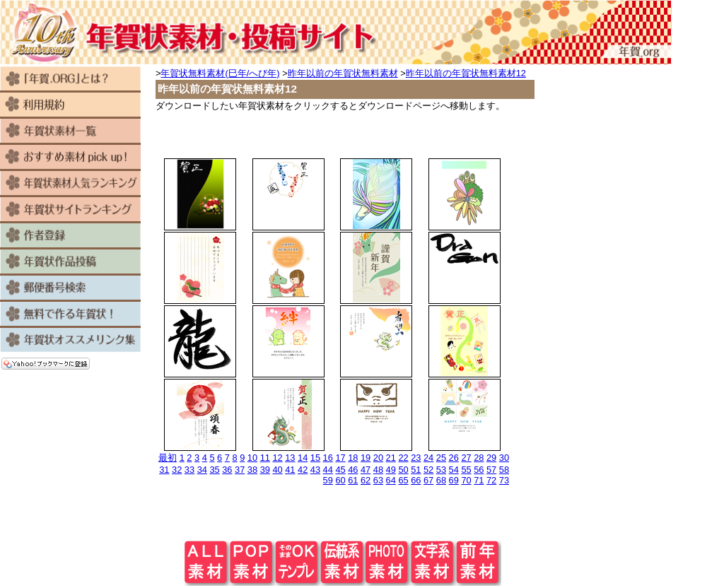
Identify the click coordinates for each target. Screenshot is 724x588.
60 (340, 480)
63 (378, 480)
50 (403, 470)
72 (491, 480)
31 (164, 470)
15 (315, 458)
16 (328, 458)
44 (328, 470)
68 (441, 480)
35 (214, 470)
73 (504, 480)
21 (391, 458)
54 (454, 470)
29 (491, 458)
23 (416, 458)
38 (252, 470)
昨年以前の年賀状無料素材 (343, 73)
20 (378, 458)
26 (454, 458)
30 (504, 458)
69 (454, 480)
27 (466, 458)
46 (353, 470)
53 (441, 470)
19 (366, 458)
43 (315, 470)
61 (353, 480)
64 (391, 480)
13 (290, 458)
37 (240, 470)
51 (416, 470)
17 (340, 458)
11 (265, 458)
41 (290, 470)
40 (277, 470)
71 (479, 480)
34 (202, 470)
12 (277, 458)
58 (504, 470)
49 (391, 470)
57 (491, 470)
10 (252, 458)
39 (265, 470)
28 (479, 458)
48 (378, 470)
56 (479, 470)
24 (428, 458)
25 (441, 458)
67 (428, 480)
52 (428, 470)
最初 (168, 458)
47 (366, 470)
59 (328, 480)
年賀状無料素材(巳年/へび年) (220, 73)
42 (303, 470)
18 (353, 458)
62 (366, 480)
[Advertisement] (343, 134)
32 (177, 470)
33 (189, 470)
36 (227, 470)
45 (340, 470)
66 (416, 480)
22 (403, 458)
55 (466, 470)
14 (303, 458)
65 (403, 480)
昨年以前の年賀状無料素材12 (466, 73)
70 (466, 480)
